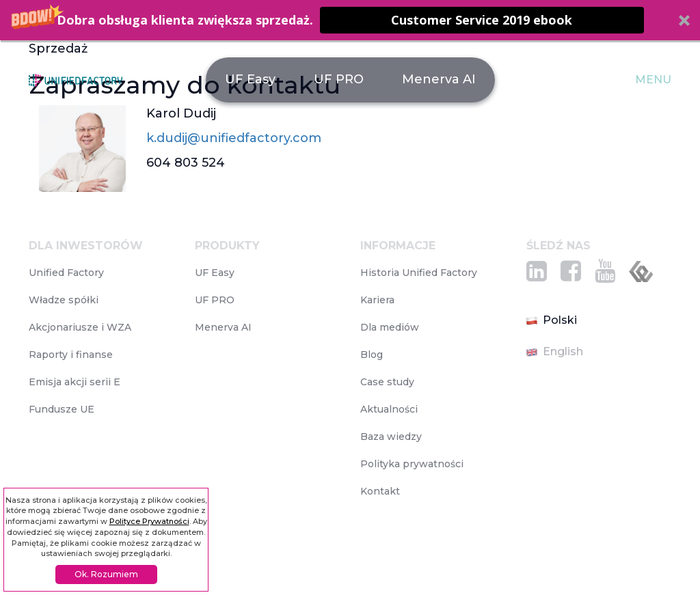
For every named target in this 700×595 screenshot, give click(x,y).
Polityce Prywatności (149, 521)
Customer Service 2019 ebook (482, 20)
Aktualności (389, 409)
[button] (350, 20)
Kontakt (380, 491)
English (555, 351)
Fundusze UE (62, 409)
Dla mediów (390, 327)
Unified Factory (66, 273)
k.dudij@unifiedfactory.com (234, 138)
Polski (552, 320)
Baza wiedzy (391, 437)
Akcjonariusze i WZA (80, 327)
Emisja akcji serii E (75, 382)
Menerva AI (439, 79)
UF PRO (339, 79)
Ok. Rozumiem (106, 574)
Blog (372, 355)
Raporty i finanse (71, 355)
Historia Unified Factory (419, 273)
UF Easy (250, 79)
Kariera (377, 300)
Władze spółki (64, 300)
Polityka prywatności (412, 464)
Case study (387, 382)
